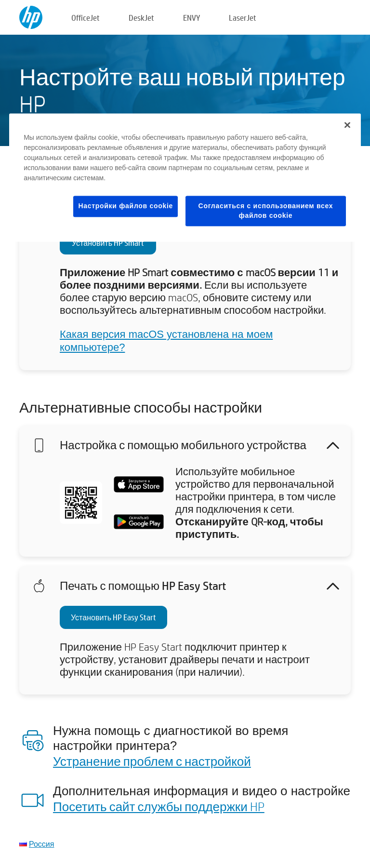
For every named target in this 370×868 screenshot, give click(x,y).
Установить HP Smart (108, 243)
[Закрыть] (347, 125)
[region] (185, 178)
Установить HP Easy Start (113, 617)
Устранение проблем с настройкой (152, 761)
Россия (41, 844)
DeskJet (141, 18)
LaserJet (243, 18)
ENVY (192, 18)
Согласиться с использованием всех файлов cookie (266, 211)
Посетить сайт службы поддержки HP (159, 806)
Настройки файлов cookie (126, 206)
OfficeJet (86, 18)
